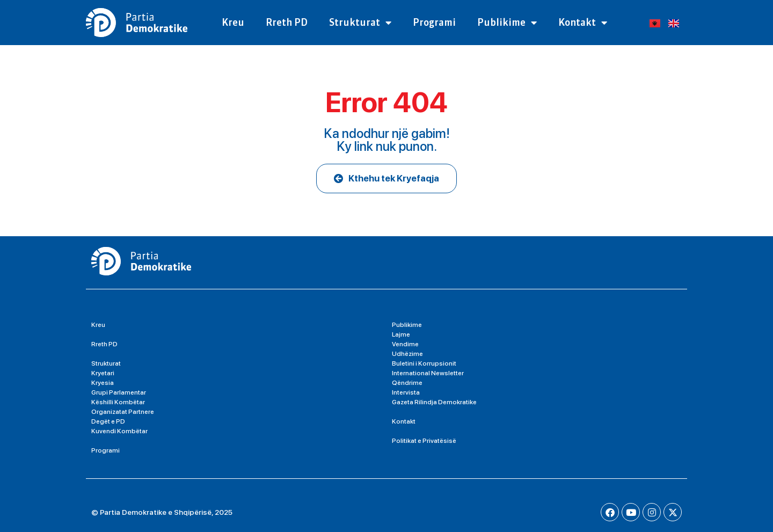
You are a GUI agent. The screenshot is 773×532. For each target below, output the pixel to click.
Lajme (401, 334)
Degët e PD (108, 421)
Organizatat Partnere (123, 412)
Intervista (406, 392)
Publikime (507, 23)
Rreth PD (287, 22)
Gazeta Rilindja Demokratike (434, 402)
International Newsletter (428, 373)
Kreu (233, 22)
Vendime (405, 344)
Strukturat (360, 23)
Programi (434, 22)
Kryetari (103, 373)
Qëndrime (407, 383)
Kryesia (103, 383)
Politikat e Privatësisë (424, 441)
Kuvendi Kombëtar (119, 431)
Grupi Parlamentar (119, 392)
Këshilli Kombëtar (118, 402)
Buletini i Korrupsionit (424, 363)
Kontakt (583, 23)
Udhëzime (407, 354)
